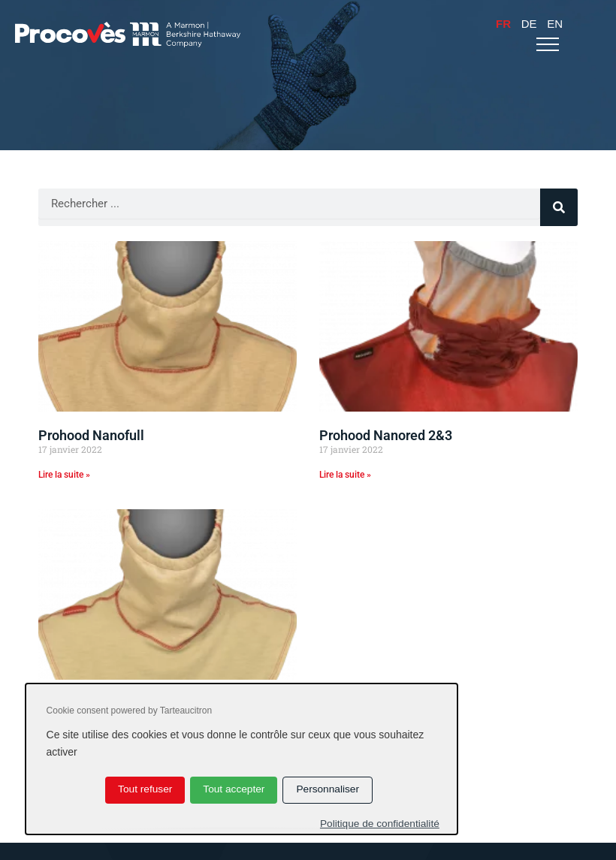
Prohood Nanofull (91, 435)
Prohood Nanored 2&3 (386, 435)
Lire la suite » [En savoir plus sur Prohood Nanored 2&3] (345, 475)
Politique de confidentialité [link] (380, 824)
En (555, 24)
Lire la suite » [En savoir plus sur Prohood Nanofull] (64, 475)
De (529, 24)
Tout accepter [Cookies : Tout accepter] (234, 789)
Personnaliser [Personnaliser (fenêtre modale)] (328, 789)
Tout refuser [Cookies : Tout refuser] (145, 789)
